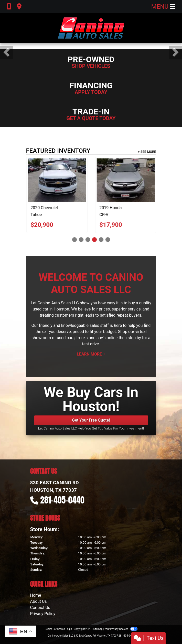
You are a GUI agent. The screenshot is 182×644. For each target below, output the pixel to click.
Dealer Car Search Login (58, 629)
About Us (39, 601)
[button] (7, 52)
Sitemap (98, 629)
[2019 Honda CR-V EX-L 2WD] (137, 180)
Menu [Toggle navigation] (163, 7)
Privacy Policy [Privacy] (43, 614)
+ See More (147, 152)
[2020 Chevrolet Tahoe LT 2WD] (68, 180)
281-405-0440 (62, 500)
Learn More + (91, 354)
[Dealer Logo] (91, 28)
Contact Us (40, 608)
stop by (134, 338)
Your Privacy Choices (121, 629)
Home (36, 595)
